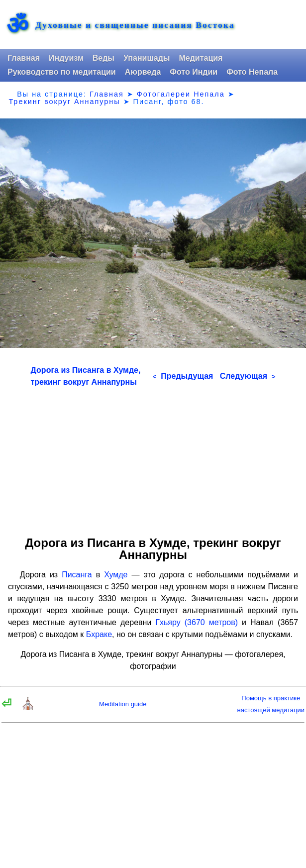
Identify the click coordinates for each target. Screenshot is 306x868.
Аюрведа (143, 72)
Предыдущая (183, 376)
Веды (103, 58)
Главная (24, 58)
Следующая (248, 376)
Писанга (77, 575)
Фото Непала (252, 72)
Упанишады (147, 58)
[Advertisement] (153, 458)
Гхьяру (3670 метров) (197, 622)
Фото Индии (194, 72)
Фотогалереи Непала (181, 94)
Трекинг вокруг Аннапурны (64, 102)
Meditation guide (123, 704)
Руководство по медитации (62, 72)
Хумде (116, 575)
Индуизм (66, 58)
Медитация (201, 58)
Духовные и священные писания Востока (135, 25)
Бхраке (99, 634)
